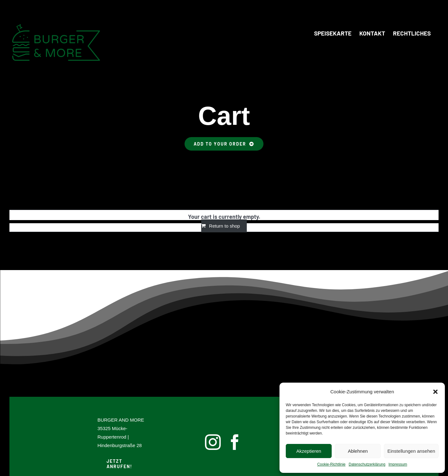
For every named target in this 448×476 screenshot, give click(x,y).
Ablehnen (358, 451)
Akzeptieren (309, 451)
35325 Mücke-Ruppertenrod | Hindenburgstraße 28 (120, 437)
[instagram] (213, 442)
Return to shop (224, 226)
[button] (435, 392)
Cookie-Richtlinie (331, 464)
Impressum (398, 464)
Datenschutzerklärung (367, 464)
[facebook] (235, 442)
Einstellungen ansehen (411, 451)
